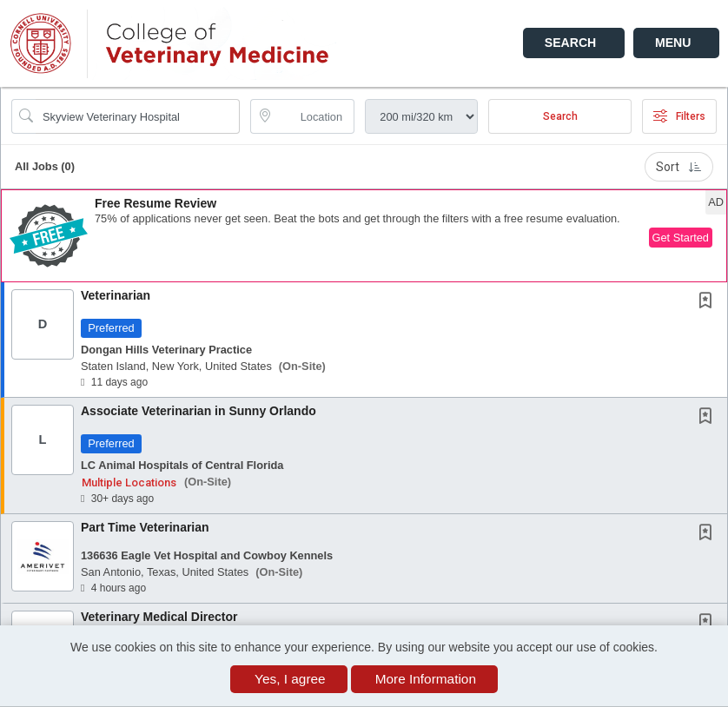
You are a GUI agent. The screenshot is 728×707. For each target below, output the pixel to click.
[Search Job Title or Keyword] (138, 116)
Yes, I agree (290, 679)
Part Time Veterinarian (145, 527)
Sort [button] (679, 167)
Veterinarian (116, 295)
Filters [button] (679, 116)
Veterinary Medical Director (159, 617)
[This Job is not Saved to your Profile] (709, 302)
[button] (676, 43)
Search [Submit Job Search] (560, 116)
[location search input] (315, 116)
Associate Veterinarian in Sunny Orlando (199, 411)
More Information (426, 679)
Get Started (681, 238)
